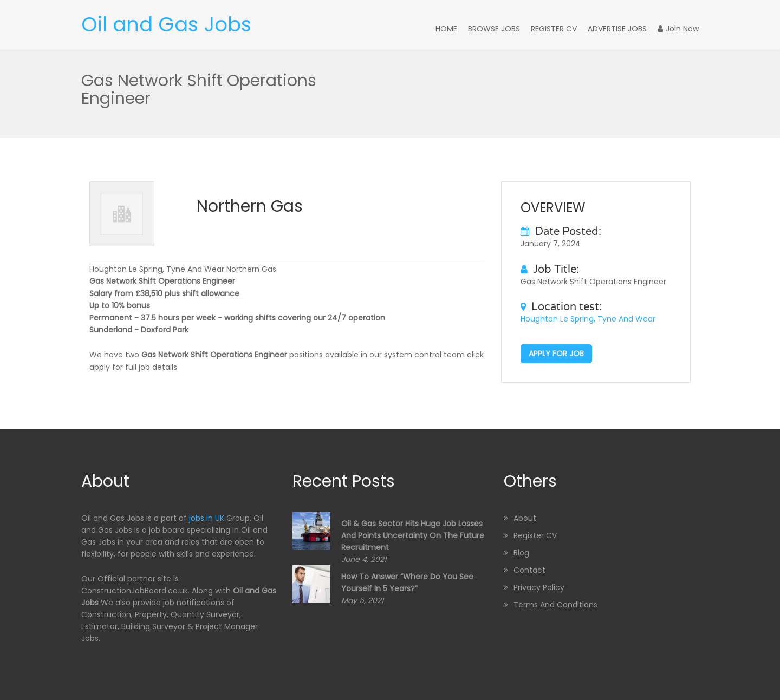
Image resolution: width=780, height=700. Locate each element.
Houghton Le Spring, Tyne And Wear (588, 319)
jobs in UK (207, 518)
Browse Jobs (494, 29)
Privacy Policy (539, 587)
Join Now (678, 29)
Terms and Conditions (555, 605)
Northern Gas (250, 206)
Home (446, 29)
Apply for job (556, 354)
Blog (521, 553)
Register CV (554, 29)
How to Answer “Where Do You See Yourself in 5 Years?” (407, 583)
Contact (529, 570)
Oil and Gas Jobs (166, 24)
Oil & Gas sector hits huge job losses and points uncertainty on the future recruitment (413, 535)
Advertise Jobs (617, 29)
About (525, 518)
